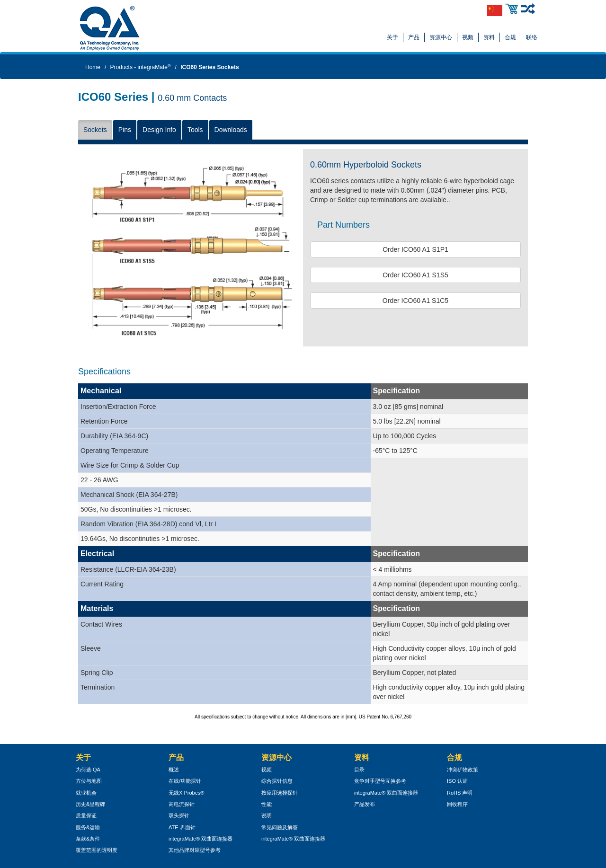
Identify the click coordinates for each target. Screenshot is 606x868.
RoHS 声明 (460, 793)
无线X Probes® (186, 793)
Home (93, 67)
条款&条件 (88, 839)
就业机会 (86, 793)
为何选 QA (88, 770)
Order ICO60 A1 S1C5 (415, 301)
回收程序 (457, 804)
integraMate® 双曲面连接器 (201, 839)
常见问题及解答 (280, 827)
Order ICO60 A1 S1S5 (415, 275)
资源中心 (441, 37)
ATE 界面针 (182, 827)
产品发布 (365, 804)
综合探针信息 (277, 781)
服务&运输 (88, 827)
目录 (359, 770)
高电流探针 (182, 804)
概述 (174, 770)
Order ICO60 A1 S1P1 (415, 249)
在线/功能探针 (185, 781)
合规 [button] (510, 37)
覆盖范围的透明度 (97, 850)
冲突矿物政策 (463, 770)
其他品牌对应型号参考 (195, 850)
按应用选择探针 (280, 793)
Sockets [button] (95, 130)
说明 (267, 815)
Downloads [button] (231, 130)
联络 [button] (532, 37)
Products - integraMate (141, 67)
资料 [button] (489, 37)
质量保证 (86, 815)
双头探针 (179, 815)
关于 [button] (392, 37)
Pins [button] (125, 130)
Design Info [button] (159, 130)
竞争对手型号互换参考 (380, 781)
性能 (267, 804)
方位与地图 (89, 781)
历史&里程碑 (90, 804)
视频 (468, 37)
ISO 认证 (457, 781)
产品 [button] (414, 37)
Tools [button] (195, 130)
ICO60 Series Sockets (209, 67)
